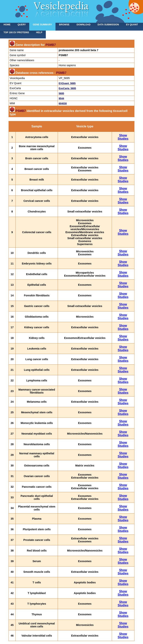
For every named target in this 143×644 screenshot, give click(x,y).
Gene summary (42, 25)
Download (84, 25)
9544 (61, 98)
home (7, 25)
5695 (61, 93)
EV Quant (132, 25)
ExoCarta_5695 (67, 88)
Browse (64, 25)
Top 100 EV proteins (16, 32)
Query (22, 25)
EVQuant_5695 (67, 83)
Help (39, 32)
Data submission (108, 25)
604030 (63, 103)
